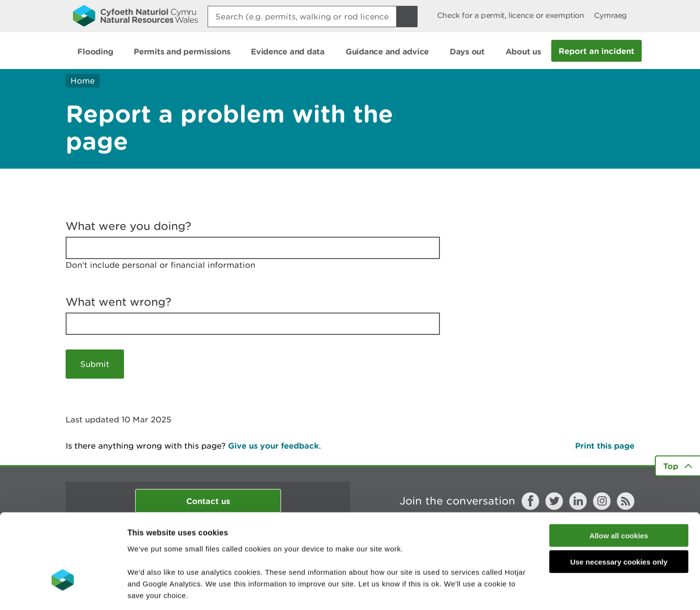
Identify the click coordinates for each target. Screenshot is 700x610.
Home (83, 81)
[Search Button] (407, 17)
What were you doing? (129, 226)
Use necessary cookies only (619, 495)
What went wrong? (119, 302)
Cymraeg (611, 15)
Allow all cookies (619, 468)
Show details (515, 591)
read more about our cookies (211, 551)
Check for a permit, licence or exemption (511, 15)
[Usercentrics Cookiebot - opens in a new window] (63, 591)
